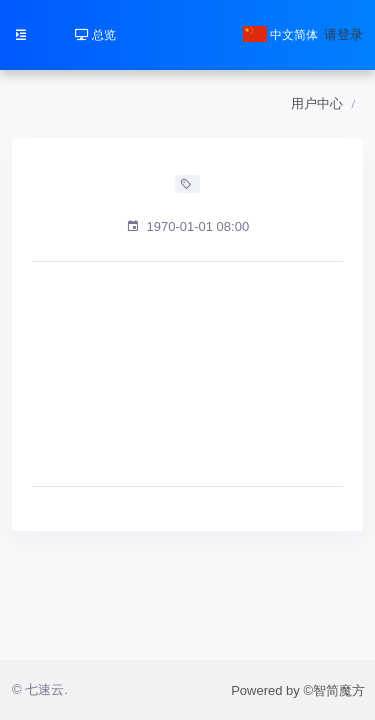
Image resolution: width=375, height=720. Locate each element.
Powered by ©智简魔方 (298, 690)
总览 (95, 35)
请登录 (343, 34)
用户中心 (317, 103)
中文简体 (280, 35)
